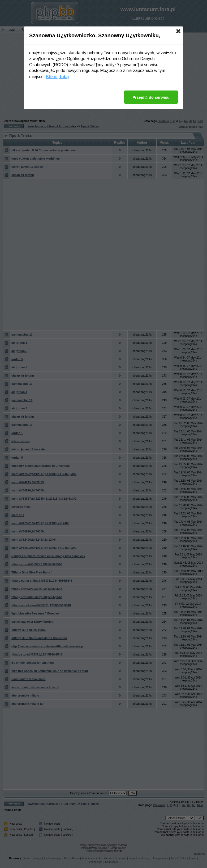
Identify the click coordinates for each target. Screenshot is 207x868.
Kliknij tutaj (57, 77)
